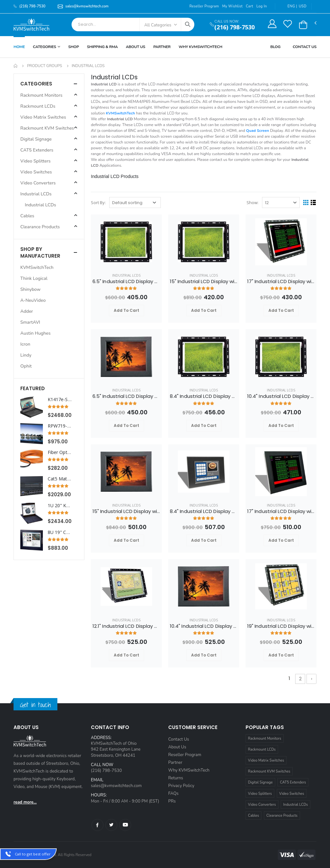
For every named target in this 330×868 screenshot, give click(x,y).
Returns (176, 778)
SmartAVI (30, 322)
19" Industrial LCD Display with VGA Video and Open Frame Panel (281, 626)
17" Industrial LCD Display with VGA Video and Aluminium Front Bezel (281, 511)
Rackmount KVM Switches (269, 771)
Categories (44, 47)
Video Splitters (260, 794)
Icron (25, 344)
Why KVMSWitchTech (200, 47)
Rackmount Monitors (265, 739)
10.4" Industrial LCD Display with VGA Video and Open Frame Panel (281, 396)
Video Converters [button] (38, 183)
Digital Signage (261, 782)
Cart (250, 6)
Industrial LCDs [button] (36, 194)
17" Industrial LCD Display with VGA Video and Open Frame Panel (281, 281)
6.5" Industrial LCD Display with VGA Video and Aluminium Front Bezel (126, 396)
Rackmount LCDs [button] (38, 106)
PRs (172, 801)
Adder (27, 311)
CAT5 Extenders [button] (37, 150)
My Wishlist (232, 6)
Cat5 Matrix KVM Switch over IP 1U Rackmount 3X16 (60, 479)
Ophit (26, 366)
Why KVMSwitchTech (189, 770)
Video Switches (291, 794)
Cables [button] (27, 216)
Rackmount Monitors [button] (41, 95)
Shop (74, 47)
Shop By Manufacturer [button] (40, 252)
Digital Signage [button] (36, 139)
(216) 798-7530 (234, 27)
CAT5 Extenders (293, 782)
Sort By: (98, 202)
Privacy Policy (181, 786)
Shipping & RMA (102, 47)
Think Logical (34, 278)
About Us (135, 47)
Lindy (26, 355)
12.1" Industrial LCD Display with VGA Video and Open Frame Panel (126, 626)
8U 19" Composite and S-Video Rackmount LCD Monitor (60, 532)
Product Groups (45, 66)
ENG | (289, 6)
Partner (162, 47)
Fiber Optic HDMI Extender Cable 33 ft (60, 452)
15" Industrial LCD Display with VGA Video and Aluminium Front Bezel (126, 511)
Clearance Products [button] (40, 227)
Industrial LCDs (126, 275)
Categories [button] (36, 84)
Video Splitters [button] (35, 161)
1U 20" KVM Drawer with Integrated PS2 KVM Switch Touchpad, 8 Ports (60, 506)
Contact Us (305, 47)
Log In (262, 6)
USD (303, 6)
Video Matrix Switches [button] (43, 117)
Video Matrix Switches (266, 760)
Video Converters (262, 805)
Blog (276, 47)
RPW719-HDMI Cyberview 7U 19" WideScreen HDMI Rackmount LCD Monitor (60, 426)
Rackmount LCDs (262, 750)
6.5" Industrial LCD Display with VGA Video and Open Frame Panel (126, 281)
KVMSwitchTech (37, 267)
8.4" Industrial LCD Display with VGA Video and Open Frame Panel (204, 396)
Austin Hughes (35, 333)
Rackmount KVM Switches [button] (47, 128)
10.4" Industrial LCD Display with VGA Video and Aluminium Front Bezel (204, 626)
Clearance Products (282, 816)
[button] (303, 25)
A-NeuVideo (33, 300)
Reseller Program (204, 6)
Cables (254, 816)
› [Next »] (312, 679)
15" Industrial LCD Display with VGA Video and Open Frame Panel (204, 281)
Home (19, 47)
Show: (252, 202)
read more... (25, 802)
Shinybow (30, 289)
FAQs (173, 794)
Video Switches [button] (36, 172)
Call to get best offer (33, 854)
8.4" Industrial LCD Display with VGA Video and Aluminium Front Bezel (204, 511)
